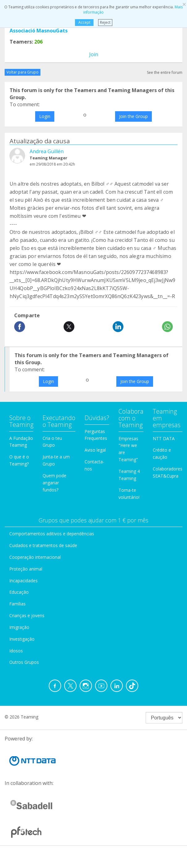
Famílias (17, 604)
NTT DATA (164, 438)
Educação (19, 592)
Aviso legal (95, 450)
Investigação (22, 639)
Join (94, 54)
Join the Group (133, 116)
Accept (84, 22)
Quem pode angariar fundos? (54, 483)
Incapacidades (23, 581)
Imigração (19, 627)
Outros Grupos (24, 662)
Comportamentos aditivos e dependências (52, 534)
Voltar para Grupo (23, 72)
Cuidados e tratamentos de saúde (43, 545)
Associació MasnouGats (39, 31)
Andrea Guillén (47, 151)
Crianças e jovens (27, 615)
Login (45, 116)
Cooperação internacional (35, 557)
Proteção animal (26, 569)
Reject (105, 22)
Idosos (16, 651)
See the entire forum (165, 72)
